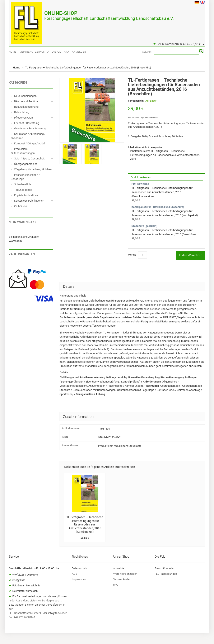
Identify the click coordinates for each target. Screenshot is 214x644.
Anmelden (79, 52)
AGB (75, 574)
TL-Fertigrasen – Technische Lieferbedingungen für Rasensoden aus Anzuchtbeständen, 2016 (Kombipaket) (85, 524)
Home (13, 52)
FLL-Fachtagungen (166, 574)
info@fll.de (19, 580)
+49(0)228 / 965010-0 (25, 575)
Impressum (79, 579)
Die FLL (56, 52)
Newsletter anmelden (25, 591)
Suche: (147, 52)
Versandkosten (151, 118)
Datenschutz (79, 568)
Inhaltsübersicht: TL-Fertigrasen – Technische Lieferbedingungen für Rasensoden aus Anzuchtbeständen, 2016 (165, 155)
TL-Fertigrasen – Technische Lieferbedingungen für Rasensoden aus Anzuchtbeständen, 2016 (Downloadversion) (162, 192)
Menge (132, 255)
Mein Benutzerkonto (34, 52)
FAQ (66, 52)
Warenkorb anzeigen (125, 574)
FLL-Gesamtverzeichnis (26, 585)
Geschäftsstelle (164, 568)
